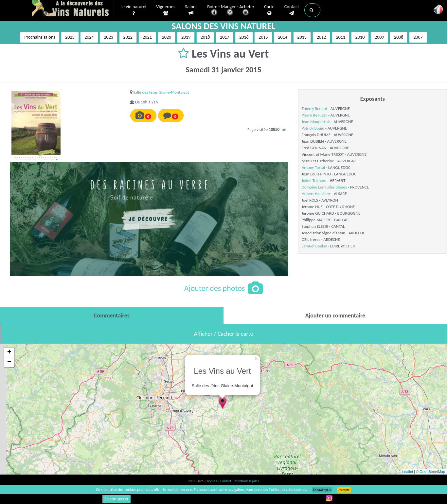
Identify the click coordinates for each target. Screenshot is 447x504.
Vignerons (166, 10)
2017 (224, 37)
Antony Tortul (313, 167)
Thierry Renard (314, 108)
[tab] (112, 315)
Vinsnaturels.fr (73, 9)
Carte (269, 10)
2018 (205, 37)
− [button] (9, 362)
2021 (147, 37)
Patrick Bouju (313, 128)
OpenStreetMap (432, 472)
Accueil (212, 481)
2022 (128, 37)
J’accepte (344, 490)
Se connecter (116, 499)
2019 (186, 37)
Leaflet (408, 472)
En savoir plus (322, 490)
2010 (360, 37)
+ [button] (9, 352)
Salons (191, 10)
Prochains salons (40, 37)
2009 (379, 37)
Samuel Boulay (314, 246)
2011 (341, 37)
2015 (263, 37)
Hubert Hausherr (316, 194)
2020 (167, 37)
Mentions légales (247, 481)
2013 (302, 37)
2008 (399, 37)
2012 (321, 37)
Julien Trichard (314, 180)
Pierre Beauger (314, 115)
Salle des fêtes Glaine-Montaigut (161, 92)
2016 (244, 37)
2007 (418, 37)
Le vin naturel (133, 10)
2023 (108, 37)
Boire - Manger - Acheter (231, 11)
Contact (292, 10)
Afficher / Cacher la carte (224, 334)
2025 (70, 37)
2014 (282, 37)
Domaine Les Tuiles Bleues (324, 187)
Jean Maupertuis (316, 122)
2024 (89, 37)
